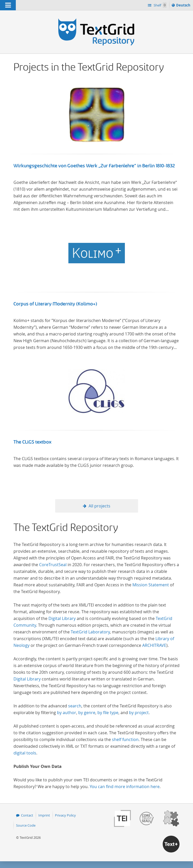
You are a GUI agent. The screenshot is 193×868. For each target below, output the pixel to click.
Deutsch (184, 6)
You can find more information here (125, 787)
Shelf (160, 5)
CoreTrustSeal (53, 565)
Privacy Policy (65, 815)
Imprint (44, 815)
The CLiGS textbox (32, 442)
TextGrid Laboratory (90, 632)
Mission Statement (151, 585)
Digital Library (62, 618)
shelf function (125, 739)
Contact (27, 815)
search (75, 706)
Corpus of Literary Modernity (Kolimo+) (55, 304)
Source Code (26, 825)
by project (139, 713)
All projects (99, 506)
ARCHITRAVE (154, 645)
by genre (87, 713)
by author (67, 713)
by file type (108, 713)
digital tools (25, 753)
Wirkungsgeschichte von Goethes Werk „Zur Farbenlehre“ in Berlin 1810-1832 (94, 166)
